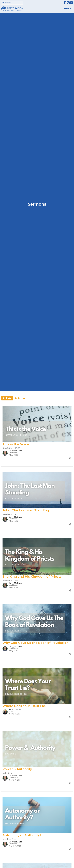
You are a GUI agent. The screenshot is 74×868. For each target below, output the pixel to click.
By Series (20, 398)
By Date (7, 398)
